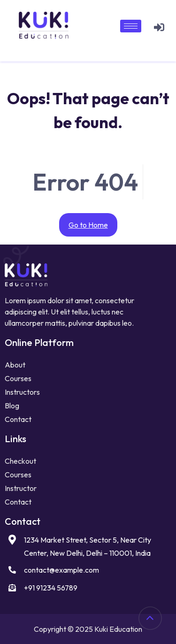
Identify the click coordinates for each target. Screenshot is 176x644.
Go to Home (88, 225)
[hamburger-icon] (131, 26)
